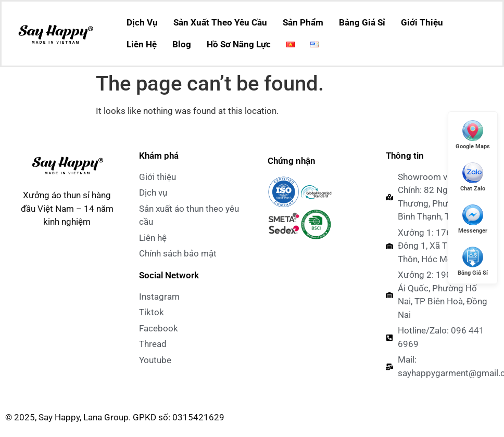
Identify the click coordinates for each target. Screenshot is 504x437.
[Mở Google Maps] (473, 134)
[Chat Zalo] (473, 177)
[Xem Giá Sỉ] (473, 261)
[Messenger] (473, 219)
